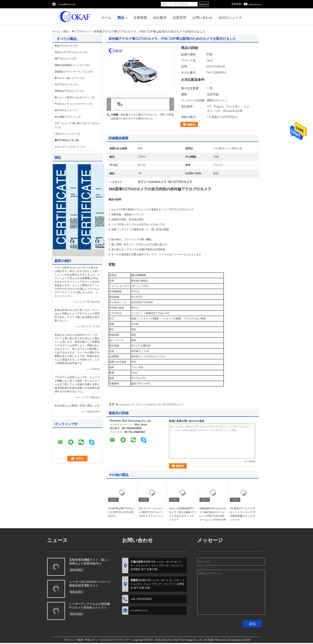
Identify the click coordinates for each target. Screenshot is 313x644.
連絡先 (191, 125)
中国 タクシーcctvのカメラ (100, 640)
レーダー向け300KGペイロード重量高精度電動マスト (90, 584)
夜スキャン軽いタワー (67, 78)
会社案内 (160, 17)
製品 (121, 17)
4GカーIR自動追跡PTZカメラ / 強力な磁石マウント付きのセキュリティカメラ (182, 514)
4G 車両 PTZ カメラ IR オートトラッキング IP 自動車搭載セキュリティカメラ (242, 514)
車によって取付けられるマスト (72, 97)
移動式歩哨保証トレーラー (70, 65)
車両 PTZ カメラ (64, 46)
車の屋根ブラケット (66, 117)
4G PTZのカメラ (64, 84)
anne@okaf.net (67, 4)
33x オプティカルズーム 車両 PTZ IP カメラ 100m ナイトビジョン (151, 512)
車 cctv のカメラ (125, 404)
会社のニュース (230, 17)
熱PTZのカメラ (63, 59)
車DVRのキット (63, 110)
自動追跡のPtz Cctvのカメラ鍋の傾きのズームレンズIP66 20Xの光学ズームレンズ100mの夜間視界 (213, 516)
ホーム (106, 17)
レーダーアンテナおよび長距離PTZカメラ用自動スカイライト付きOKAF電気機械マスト (90, 606)
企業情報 (140, 17)
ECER (247, 640)
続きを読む (76, 570)
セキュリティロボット (67, 147)
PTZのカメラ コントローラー (71, 104)
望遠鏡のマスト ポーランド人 (71, 72)
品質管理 (179, 17)
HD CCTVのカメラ (173, 404)
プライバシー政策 (73, 640)
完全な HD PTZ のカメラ (68, 52)
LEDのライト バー (65, 134)
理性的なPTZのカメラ (67, 91)
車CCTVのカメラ (81, 31)
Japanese (255, 4)
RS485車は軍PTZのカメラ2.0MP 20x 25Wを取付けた (122, 512)
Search (203, 4)
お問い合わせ (202, 17)
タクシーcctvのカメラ (148, 404)
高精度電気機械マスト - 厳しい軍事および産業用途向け (90, 561)
